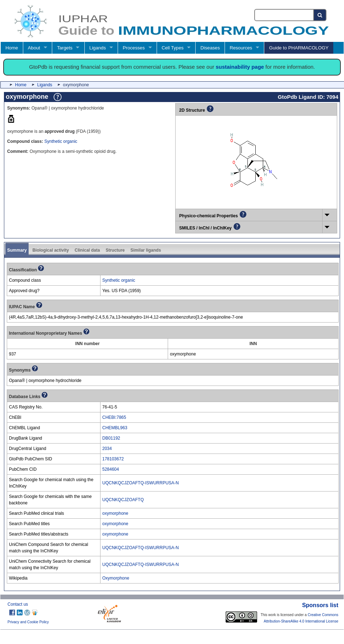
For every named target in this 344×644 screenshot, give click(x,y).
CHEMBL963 (115, 428)
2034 (107, 449)
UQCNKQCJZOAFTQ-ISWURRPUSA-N (141, 483)
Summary (17, 250)
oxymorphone (115, 513)
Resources (241, 48)
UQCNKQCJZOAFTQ (123, 500)
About (34, 48)
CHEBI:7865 (114, 417)
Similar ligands (146, 250)
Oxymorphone (116, 578)
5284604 (111, 469)
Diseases (210, 48)
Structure (115, 250)
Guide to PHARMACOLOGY (299, 48)
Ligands (98, 48)
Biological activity (51, 250)
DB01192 (111, 438)
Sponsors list (320, 605)
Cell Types (173, 48)
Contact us (18, 604)
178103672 (113, 459)
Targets (65, 48)
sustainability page (240, 67)
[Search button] (320, 15)
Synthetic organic (61, 141)
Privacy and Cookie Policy (28, 622)
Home (12, 48)
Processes (134, 48)
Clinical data (87, 250)
